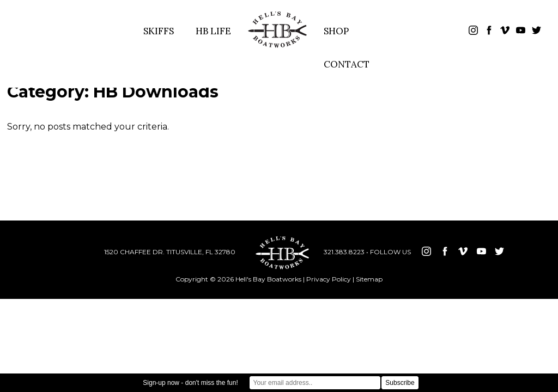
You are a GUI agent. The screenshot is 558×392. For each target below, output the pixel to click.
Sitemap (369, 279)
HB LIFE (213, 31)
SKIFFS (159, 31)
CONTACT (347, 64)
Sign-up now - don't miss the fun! (190, 383)
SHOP (336, 31)
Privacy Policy (329, 279)
